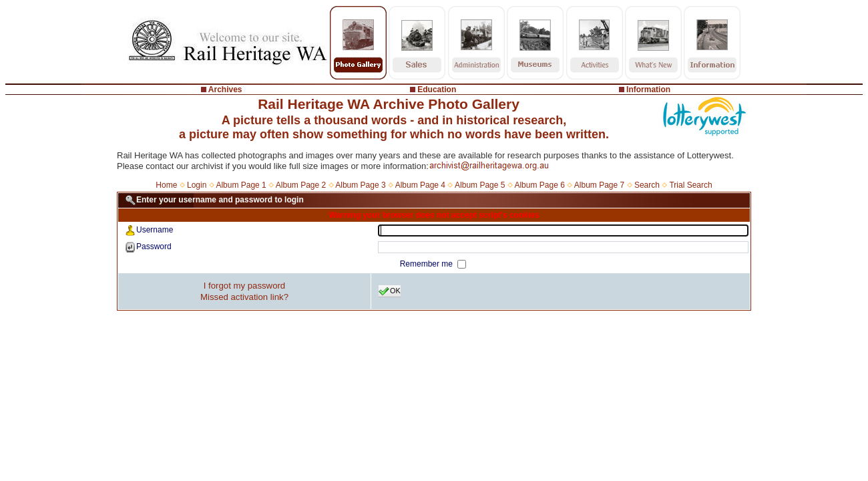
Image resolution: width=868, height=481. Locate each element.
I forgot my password (244, 286)
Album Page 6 (539, 185)
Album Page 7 (599, 185)
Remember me (428, 264)
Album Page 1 (241, 185)
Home (166, 185)
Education (437, 90)
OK (390, 291)
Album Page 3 (360, 185)
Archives (225, 90)
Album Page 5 (480, 185)
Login (197, 185)
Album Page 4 (420, 185)
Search (647, 185)
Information (648, 90)
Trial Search (690, 185)
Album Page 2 (301, 185)
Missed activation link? (244, 297)
